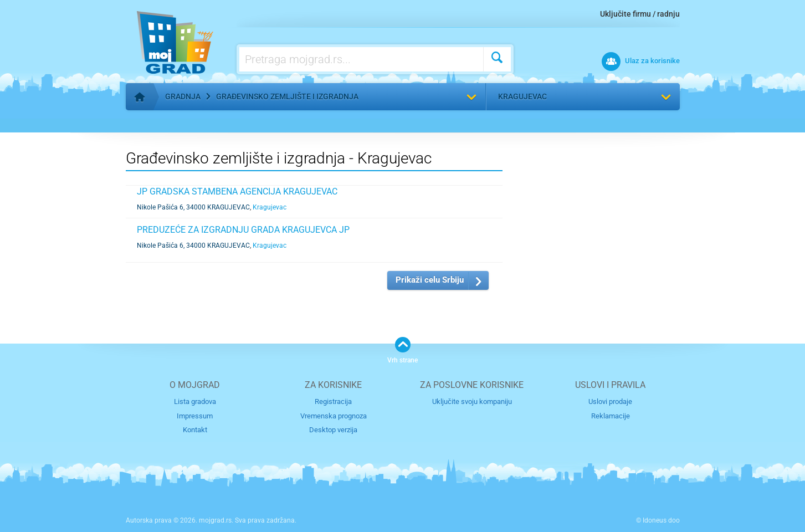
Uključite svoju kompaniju (472, 401)
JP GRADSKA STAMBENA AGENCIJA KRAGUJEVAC (237, 191)
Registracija (333, 401)
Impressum (195, 416)
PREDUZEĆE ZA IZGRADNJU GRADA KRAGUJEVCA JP (243, 230)
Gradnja (183, 96)
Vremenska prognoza (334, 416)
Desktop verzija (333, 430)
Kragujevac (522, 96)
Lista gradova (195, 401)
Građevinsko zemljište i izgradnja (287, 96)
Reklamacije (611, 416)
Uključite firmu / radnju (640, 14)
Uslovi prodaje (610, 401)
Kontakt (195, 430)
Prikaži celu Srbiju (430, 280)
